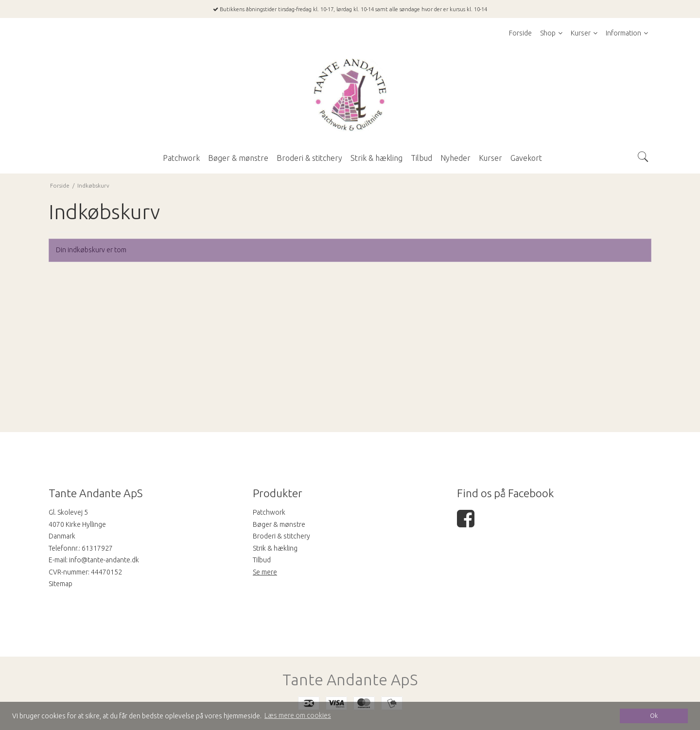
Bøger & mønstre (279, 524)
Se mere (265, 572)
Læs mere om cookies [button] (298, 715)
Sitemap (61, 584)
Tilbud (262, 560)
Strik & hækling (275, 548)
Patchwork (269, 512)
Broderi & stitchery (281, 536)
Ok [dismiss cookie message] (654, 715)
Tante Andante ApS (350, 680)
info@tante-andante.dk (104, 560)
